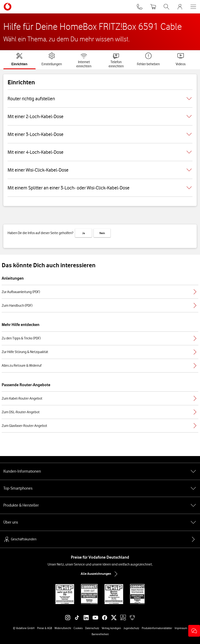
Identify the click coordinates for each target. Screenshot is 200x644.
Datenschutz (92, 628)
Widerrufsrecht (63, 628)
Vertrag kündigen (111, 628)
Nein (102, 233)
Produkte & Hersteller (100, 505)
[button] (194, 631)
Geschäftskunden (20, 539)
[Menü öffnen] (193, 7)
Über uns (100, 522)
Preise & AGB (45, 628)
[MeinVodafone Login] (180, 7)
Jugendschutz (131, 628)
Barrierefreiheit (100, 634)
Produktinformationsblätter (157, 628)
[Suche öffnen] (166, 7)
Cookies (78, 628)
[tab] (19, 59)
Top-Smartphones (100, 488)
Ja (84, 233)
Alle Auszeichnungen (100, 574)
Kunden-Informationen (100, 471)
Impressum (181, 628)
